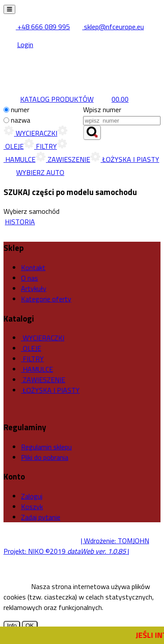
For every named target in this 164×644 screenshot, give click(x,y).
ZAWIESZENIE (63, 159)
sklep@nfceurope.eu (108, 27)
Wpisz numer (102, 110)
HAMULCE (37, 369)
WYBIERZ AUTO (34, 172)
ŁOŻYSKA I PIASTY (125, 159)
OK (30, 625)
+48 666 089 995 (37, 27)
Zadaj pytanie (41, 517)
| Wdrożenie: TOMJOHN (115, 541)
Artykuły (34, 288)
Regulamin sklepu (46, 447)
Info (12, 625)
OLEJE (31, 348)
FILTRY (40, 146)
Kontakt (33, 267)
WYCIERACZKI (30, 133)
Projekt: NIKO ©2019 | (66, 551)
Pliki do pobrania (45, 457)
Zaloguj (32, 496)
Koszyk (32, 507)
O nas (30, 278)
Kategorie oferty (46, 299)
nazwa (21, 120)
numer (20, 110)
